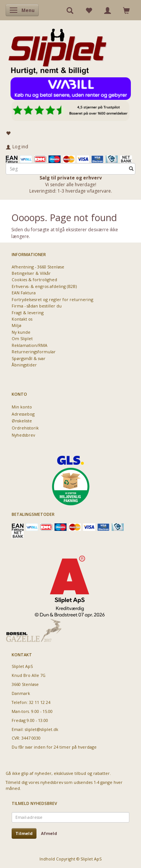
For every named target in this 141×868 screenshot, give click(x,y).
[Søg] (131, 169)
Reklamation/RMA (30, 345)
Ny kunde (21, 332)
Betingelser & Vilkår (31, 273)
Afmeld (49, 833)
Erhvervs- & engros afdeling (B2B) (44, 286)
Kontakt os (22, 319)
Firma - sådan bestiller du (37, 306)
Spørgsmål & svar (29, 358)
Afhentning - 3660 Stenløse (38, 267)
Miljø (17, 325)
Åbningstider (24, 365)
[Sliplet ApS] (57, 49)
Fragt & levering (28, 313)
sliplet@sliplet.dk (42, 729)
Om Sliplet (22, 338)
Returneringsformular (34, 352)
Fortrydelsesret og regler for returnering (52, 299)
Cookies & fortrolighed (34, 280)
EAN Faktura (24, 293)
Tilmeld (24, 833)
